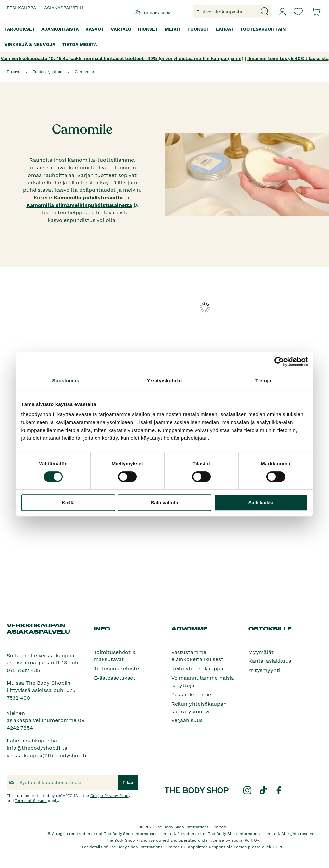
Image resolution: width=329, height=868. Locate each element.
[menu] (164, 37)
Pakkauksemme (191, 695)
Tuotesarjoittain (48, 72)
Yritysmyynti (264, 670)
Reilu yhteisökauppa (197, 669)
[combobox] (232, 12)
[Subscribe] (128, 782)
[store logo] (147, 12)
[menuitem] (20, 29)
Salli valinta (164, 503)
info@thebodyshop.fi (33, 748)
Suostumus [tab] (66, 381)
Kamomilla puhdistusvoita (88, 197)
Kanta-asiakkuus (270, 661)
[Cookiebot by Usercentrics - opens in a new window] (279, 362)
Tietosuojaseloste (116, 669)
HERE (278, 847)
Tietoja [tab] (263, 381)
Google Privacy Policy (110, 796)
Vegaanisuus (187, 720)
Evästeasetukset (115, 678)
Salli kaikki (261, 503)
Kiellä (68, 503)
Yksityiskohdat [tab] (164, 381)
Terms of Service (31, 801)
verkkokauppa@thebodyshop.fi (46, 756)
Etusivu (14, 72)
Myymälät (261, 652)
